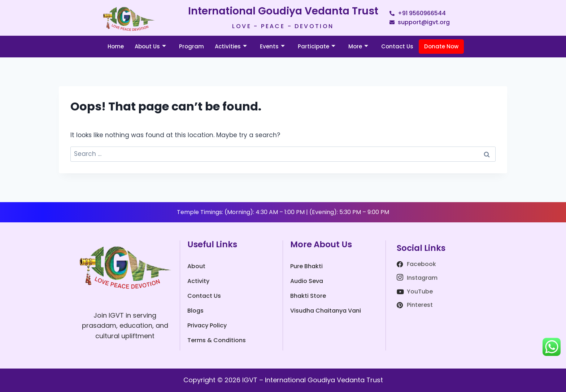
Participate (317, 46)
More (358, 46)
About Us (150, 46)
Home (116, 46)
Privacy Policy (207, 325)
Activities (231, 46)
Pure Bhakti (306, 266)
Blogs (195, 311)
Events (272, 46)
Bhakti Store (308, 296)
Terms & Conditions (217, 340)
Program (191, 46)
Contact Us (397, 46)
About (196, 266)
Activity (198, 281)
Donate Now (441, 46)
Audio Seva (307, 281)
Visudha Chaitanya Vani (326, 311)
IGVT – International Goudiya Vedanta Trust (313, 380)
